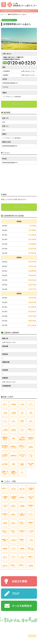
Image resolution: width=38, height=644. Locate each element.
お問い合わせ (19, 207)
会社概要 (9, 626)
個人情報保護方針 (9, 631)
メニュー (33, 636)
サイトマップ (28, 631)
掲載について (28, 626)
